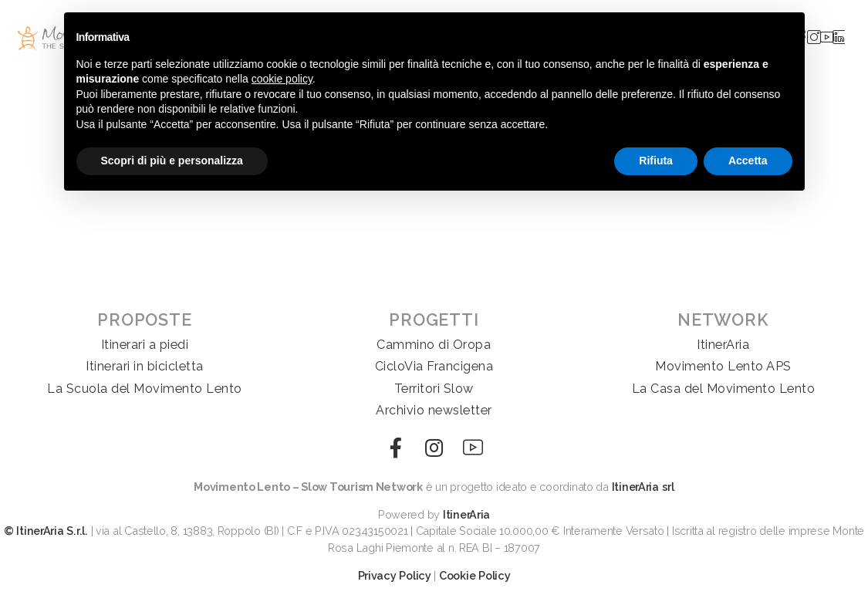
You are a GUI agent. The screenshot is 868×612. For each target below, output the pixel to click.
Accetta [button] (748, 161)
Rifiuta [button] (656, 161)
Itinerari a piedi (145, 345)
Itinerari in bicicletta (145, 366)
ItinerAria (723, 345)
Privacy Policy (395, 575)
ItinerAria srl (643, 487)
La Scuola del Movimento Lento (145, 389)
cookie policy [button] (282, 79)
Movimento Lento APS (723, 366)
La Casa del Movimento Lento (724, 389)
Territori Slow (434, 389)
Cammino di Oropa (434, 345)
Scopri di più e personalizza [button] (172, 161)
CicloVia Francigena (434, 366)
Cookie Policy (475, 575)
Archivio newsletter (434, 410)
